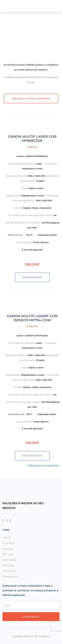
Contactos (9, 571)
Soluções (8, 549)
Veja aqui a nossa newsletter (31, 99)
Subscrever (31, 617)
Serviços (8, 554)
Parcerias (8, 565)
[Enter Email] (31, 605)
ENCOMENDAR (32, 277)
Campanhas (10, 577)
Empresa (8, 543)
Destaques (10, 560)
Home (7, 538)
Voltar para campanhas (43, 466)
